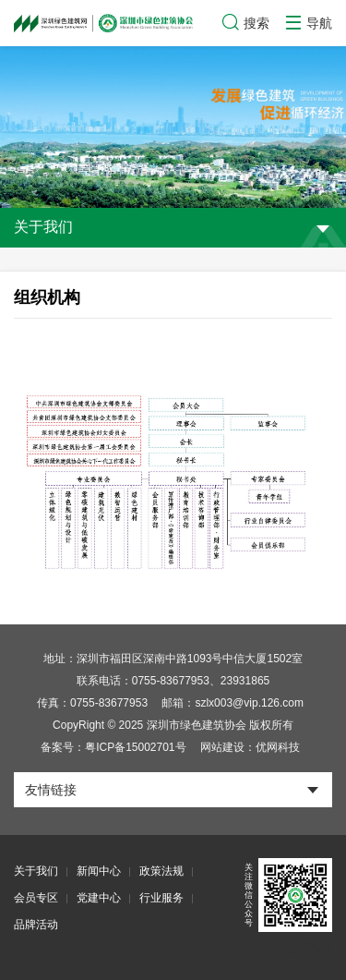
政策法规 (161, 871)
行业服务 (161, 898)
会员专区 (36, 898)
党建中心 (99, 898)
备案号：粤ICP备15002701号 (113, 747)
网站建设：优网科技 (250, 747)
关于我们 (36, 871)
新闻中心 (99, 871)
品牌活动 (36, 925)
